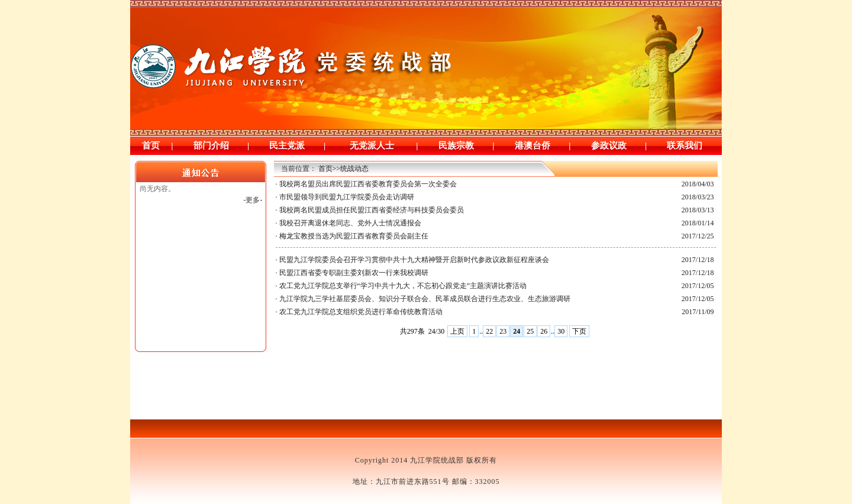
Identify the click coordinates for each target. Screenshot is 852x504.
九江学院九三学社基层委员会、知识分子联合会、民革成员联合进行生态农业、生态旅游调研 (425, 299)
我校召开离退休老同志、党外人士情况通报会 (350, 223)
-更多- (253, 200)
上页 (457, 331)
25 (530, 331)
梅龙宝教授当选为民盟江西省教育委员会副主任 (354, 236)
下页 (579, 331)
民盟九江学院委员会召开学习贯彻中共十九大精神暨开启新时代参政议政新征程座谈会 (414, 260)
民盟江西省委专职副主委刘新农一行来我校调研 (354, 273)
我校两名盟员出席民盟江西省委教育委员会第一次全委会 (368, 184)
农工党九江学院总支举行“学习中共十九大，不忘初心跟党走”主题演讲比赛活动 (403, 286)
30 (561, 331)
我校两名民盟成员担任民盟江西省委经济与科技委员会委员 (372, 210)
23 (503, 331)
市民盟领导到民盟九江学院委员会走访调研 (347, 197)
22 (489, 331)
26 (544, 331)
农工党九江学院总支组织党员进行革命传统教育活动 (361, 312)
